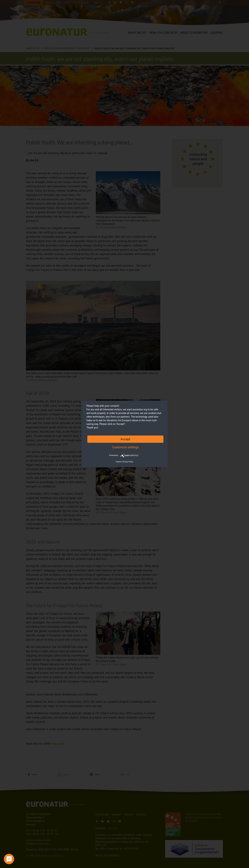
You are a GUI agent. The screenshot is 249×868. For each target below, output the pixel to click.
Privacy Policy (128, 462)
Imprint (119, 462)
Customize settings (125, 447)
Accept (125, 439)
